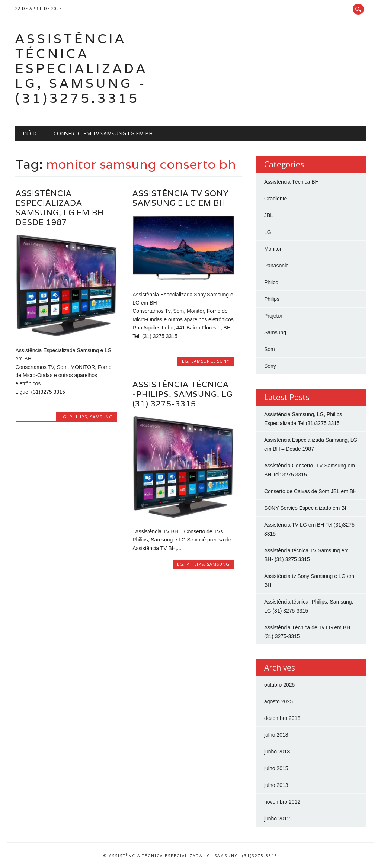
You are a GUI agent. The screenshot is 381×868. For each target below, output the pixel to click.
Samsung (101, 417)
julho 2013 (276, 785)
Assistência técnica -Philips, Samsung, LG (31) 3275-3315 (183, 394)
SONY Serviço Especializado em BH (306, 508)
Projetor (273, 316)
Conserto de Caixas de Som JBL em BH (310, 491)
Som (270, 349)
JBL (269, 215)
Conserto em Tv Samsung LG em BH (103, 133)
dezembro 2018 (282, 718)
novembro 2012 (282, 802)
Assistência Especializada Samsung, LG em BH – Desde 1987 (64, 208)
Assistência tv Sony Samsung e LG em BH (181, 198)
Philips (78, 417)
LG (63, 417)
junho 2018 (277, 752)
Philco (271, 282)
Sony (223, 361)
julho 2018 (276, 735)
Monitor (273, 249)
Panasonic (276, 266)
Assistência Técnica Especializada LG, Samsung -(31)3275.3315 (81, 68)
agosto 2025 (278, 701)
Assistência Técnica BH (292, 182)
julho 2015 (276, 768)
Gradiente (276, 199)
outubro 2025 (280, 685)
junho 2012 (277, 819)
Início (31, 133)
